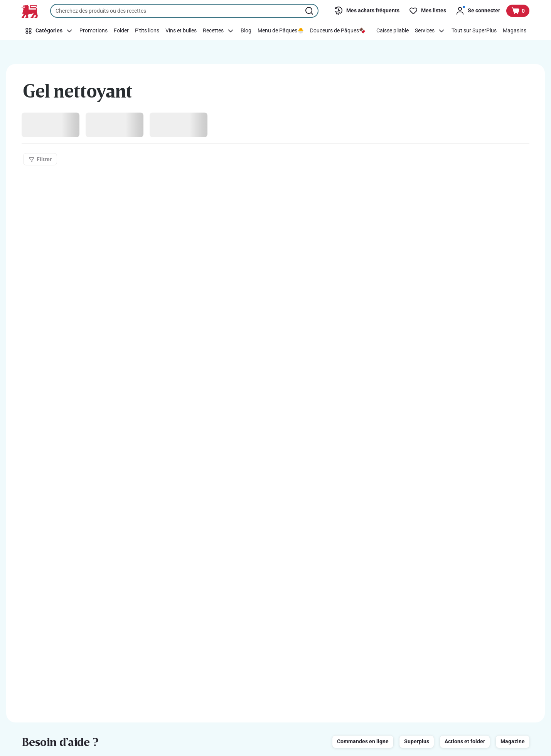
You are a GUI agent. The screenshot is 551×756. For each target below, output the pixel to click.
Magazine (513, 741)
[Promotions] (94, 31)
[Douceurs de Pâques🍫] (338, 31)
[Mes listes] (427, 11)
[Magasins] (515, 31)
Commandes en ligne (363, 741)
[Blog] (246, 31)
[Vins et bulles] (181, 31)
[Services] (430, 31)
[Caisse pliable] (393, 31)
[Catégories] (49, 31)
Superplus (417, 741)
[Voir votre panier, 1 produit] (518, 11)
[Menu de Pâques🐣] (281, 31)
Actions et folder (465, 741)
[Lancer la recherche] (310, 11)
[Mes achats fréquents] (367, 11)
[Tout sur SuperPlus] (474, 31)
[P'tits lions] (147, 31)
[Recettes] (219, 31)
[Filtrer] (40, 159)
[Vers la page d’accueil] (30, 11)
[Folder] (121, 31)
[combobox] (184, 11)
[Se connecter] (478, 11)
